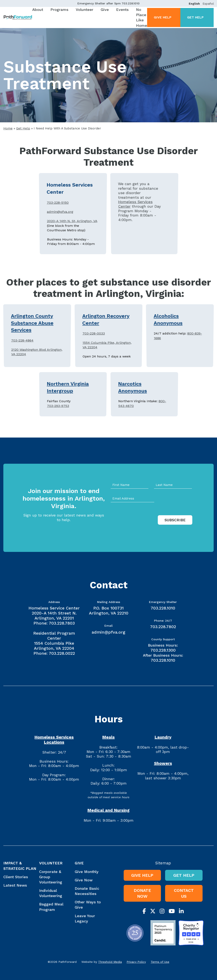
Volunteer (85, 10)
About (38, 10)
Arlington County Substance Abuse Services (32, 331)
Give (105, 10)
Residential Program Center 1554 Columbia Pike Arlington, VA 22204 (54, 641)
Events (122, 10)
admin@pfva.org (60, 213)
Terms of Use (160, 962)
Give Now (84, 880)
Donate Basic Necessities (87, 891)
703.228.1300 (163, 650)
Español (208, 4)
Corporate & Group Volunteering (51, 877)
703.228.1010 (131, 3)
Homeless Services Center (135, 210)
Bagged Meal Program (51, 907)
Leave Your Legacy (85, 918)
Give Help (163, 17)
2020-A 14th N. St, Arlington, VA (72, 217)
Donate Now (142, 893)
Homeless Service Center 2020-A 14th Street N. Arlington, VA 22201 (54, 613)
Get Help (195, 17)
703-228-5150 (57, 210)
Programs (59, 10)
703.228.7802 (163, 627)
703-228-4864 (22, 338)
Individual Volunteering (51, 893)
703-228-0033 (94, 335)
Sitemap (163, 863)
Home (8, 128)
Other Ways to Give (88, 905)
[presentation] (143, 524)
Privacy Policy (136, 962)
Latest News (15, 885)
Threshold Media (110, 962)
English (194, 4)
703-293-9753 (58, 398)
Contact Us (184, 893)
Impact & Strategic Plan (20, 866)
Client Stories (16, 877)
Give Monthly (87, 872)
